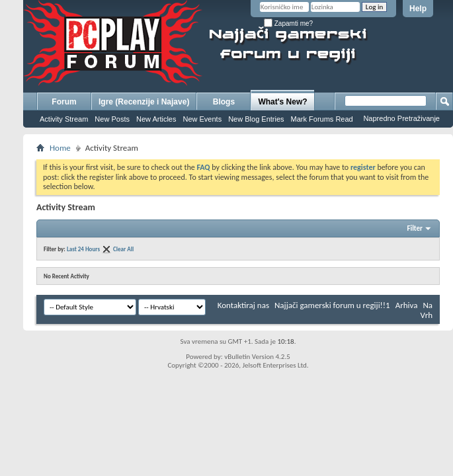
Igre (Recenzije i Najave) (144, 102)
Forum (64, 102)
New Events (202, 119)
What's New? (282, 102)
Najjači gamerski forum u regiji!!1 (332, 305)
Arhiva (407, 305)
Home (60, 148)
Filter (415, 228)
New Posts (112, 119)
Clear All (123, 249)
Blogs (224, 102)
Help (418, 9)
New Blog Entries (256, 119)
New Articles (156, 119)
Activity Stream (64, 119)
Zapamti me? (288, 23)
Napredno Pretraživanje (401, 118)
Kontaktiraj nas (243, 305)
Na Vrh (427, 310)
